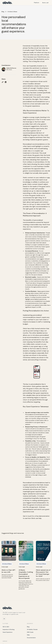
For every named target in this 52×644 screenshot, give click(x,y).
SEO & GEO (6, 627)
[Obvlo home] (7, 3)
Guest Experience (8, 632)
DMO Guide (30, 632)
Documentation (31, 638)
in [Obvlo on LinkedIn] (4, 619)
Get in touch (27, 516)
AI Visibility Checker (32, 629)
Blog (3, 12)
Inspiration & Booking (9, 629)
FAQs (28, 635)
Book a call (45, 3)
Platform (36, 3)
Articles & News (12, 12)
